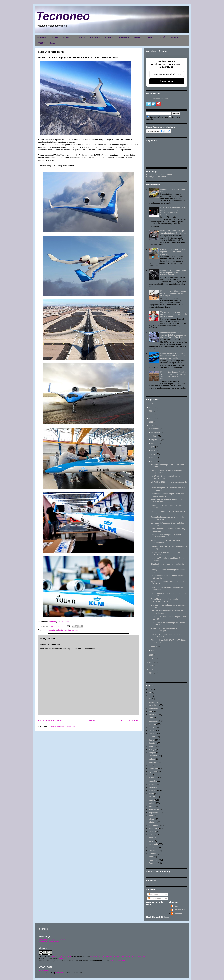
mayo (154, 454)
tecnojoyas (153, 838)
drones (151, 746)
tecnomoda (153, 844)
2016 (151, 666)
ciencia (151, 727)
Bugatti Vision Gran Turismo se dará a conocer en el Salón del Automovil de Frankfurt (173, 356)
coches (151, 730)
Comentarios (154, 899)
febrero (154, 647)
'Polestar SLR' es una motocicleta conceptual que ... (165, 629)
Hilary (176, 906)
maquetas (153, 781)
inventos (67, 630)
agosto (154, 443)
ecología (152, 749)
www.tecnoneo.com (67, 958)
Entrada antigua (130, 721)
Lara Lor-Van (179, 910)
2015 (151, 670)
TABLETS (151, 38)
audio (151, 718)
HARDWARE (124, 38)
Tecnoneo (63, 16)
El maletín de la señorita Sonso (52, 940)
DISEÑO (163, 38)
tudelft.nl (52, 622)
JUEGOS (41, 43)
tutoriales (152, 854)
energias (152, 753)
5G (150, 693)
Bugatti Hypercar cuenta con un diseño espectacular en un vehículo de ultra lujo (173, 273)
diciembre (155, 429)
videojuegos (153, 860)
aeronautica (51, 630)
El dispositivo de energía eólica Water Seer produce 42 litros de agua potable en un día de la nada (173, 375)
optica (151, 806)
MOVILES (138, 38)
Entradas (153, 894)
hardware (152, 762)
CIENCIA (81, 38)
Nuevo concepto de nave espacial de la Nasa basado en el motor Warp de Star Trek (173, 335)
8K (150, 699)
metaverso (153, 787)
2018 (151, 659)
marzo (154, 461)
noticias (152, 803)
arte (150, 711)
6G (150, 696)
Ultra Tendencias (64, 622)
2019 (151, 655)
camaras (152, 724)
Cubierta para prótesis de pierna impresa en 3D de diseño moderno (174, 252)
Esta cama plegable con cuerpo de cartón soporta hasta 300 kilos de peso (173, 293)
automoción (153, 721)
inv (150, 775)
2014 (151, 673)
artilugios (152, 715)
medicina (152, 784)
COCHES (54, 38)
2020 (151, 425)
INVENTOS (109, 38)
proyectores (153, 812)
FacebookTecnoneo (160, 99)
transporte (76, 630)
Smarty (53, 43)
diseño (60, 630)
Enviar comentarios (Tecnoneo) (62, 726)
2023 (151, 415)
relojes (151, 819)
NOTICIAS (175, 38)
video (151, 857)
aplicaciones (154, 705)
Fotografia (153, 756)
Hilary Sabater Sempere (61, 956)
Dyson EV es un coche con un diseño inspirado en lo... (166, 471)
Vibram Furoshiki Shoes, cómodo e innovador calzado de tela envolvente (173, 314)
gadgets (152, 759)
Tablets (151, 835)
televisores (153, 847)
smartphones (154, 825)
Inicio (92, 721)
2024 (151, 411)
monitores (153, 790)
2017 (151, 662)
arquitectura (153, 708)
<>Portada (43, 970)
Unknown (178, 913)
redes (151, 816)
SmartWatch (154, 828)
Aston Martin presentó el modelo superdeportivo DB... (164, 600)
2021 (151, 422)
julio (153, 447)
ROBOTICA (68, 38)
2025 (151, 407)
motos (151, 794)
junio (153, 450)
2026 (151, 404)
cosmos (152, 737)
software (152, 832)
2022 (151, 418)
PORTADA (42, 38)
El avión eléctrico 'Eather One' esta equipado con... (165, 542)
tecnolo (152, 841)
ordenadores (154, 809)
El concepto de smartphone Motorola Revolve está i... (166, 536)
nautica (152, 800)
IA (149, 765)
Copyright (59, 972)
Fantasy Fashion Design (156, 177)
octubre (154, 436)
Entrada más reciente (50, 721)
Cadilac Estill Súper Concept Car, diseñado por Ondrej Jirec (173, 232)
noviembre (156, 432)
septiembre (156, 439)
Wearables (153, 863)
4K (150, 689)
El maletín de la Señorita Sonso (159, 175)
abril (153, 458)
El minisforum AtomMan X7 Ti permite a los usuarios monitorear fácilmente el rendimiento (172, 211)
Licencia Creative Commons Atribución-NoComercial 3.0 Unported (117, 956)
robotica (152, 822)
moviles (152, 797)
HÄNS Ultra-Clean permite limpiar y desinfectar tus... (165, 477)
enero (154, 650)
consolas (152, 734)
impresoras (153, 768)
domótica (152, 743)
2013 (151, 677)
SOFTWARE (95, 38)
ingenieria (153, 771)
